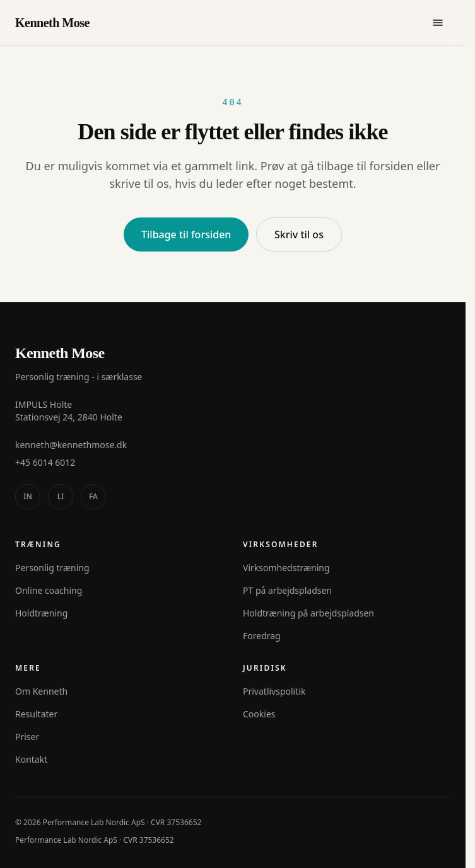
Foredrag (262, 636)
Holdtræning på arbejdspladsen (308, 613)
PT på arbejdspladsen (287, 590)
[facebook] (93, 497)
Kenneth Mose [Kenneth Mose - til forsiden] (52, 23)
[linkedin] (61, 497)
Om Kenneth (41, 691)
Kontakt (31, 759)
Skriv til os (299, 234)
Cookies (259, 714)
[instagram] (28, 497)
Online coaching (49, 590)
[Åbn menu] (438, 23)
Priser (27, 737)
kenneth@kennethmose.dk (71, 445)
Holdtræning (41, 613)
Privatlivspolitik (274, 691)
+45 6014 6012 (45, 462)
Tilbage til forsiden (186, 234)
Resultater (36, 714)
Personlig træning (52, 568)
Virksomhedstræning (286, 568)
